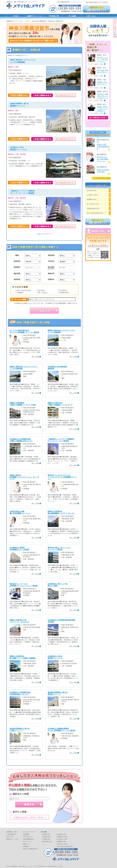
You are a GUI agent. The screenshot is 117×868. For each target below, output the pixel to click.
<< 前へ (39, 234)
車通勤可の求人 (92, 199)
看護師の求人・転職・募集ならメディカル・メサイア (25, 866)
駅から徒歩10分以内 (24, 290)
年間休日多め (64, 293)
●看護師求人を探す (12, 832)
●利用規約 (26, 846)
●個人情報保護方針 (29, 839)
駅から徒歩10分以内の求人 (95, 213)
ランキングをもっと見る (102, 178)
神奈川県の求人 (47, 842)
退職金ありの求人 (63, 837)
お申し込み (91, 16)
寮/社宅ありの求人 (63, 844)
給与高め (42, 290)
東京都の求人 (47, 834)
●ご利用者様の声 (11, 834)
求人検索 (72, 16)
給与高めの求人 (92, 190)
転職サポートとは (35, 16)
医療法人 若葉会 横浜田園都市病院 (103, 147)
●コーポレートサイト (29, 832)
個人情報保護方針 (64, 2)
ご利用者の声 (53, 16)
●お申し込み (10, 837)
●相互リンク (27, 844)
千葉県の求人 (47, 839)
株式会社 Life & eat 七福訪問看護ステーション (103, 159)
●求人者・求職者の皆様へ (30, 849)
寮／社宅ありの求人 (93, 204)
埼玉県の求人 (47, 837)
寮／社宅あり (43, 293)
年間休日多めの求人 (93, 209)
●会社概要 (26, 834)
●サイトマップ (27, 842)
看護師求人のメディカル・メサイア (18, 21)
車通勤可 (20, 293)
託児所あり (64, 290)
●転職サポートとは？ (13, 839)
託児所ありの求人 (93, 195)
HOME (16, 16)
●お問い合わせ (27, 837)
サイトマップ (77, 2)
